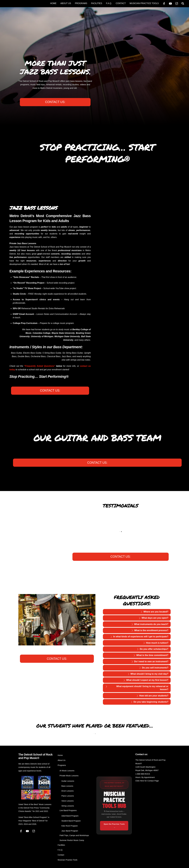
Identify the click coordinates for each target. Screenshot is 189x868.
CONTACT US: (55, 102)
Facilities (97, 3)
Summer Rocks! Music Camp (72, 840)
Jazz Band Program (70, 831)
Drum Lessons (68, 791)
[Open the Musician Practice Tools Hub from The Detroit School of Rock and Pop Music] (114, 806)
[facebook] (164, 3)
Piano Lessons (68, 796)
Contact (121, 3)
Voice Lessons (68, 801)
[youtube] (170, 3)
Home (53, 3)
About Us (66, 3)
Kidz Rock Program (70, 826)
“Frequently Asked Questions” (40, 366)
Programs (81, 3)
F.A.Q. (109, 3)
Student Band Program (71, 821)
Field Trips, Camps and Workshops (74, 835)
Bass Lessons (67, 786)
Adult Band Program (70, 816)
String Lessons (68, 806)
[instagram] (177, 3)
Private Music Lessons (69, 776)
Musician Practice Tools (144, 3)
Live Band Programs (68, 810)
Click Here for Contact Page (147, 781)
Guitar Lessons (68, 781)
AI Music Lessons (67, 771)
